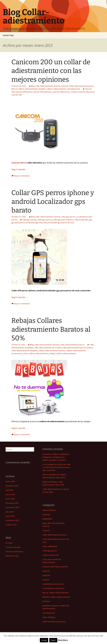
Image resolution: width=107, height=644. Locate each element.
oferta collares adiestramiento (36, 353)
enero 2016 (10, 481)
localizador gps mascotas (37, 223)
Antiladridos (48, 519)
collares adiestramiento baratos (52, 350)
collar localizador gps (83, 220)
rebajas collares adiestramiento (63, 353)
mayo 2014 (10, 516)
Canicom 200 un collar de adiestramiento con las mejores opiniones (51, 71)
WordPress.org (12, 556)
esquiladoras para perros (53, 584)
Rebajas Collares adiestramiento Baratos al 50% (51, 329)
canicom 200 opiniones (42, 92)
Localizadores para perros (53, 588)
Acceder (9, 543)
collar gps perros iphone (63, 220)
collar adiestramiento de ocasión (48, 348)
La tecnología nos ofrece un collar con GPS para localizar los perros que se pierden (57, 467)
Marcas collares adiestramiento (25, 89)
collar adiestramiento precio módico (77, 348)
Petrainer (46, 601)
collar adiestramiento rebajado (24, 350)
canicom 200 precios (61, 92)
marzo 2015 (10, 494)
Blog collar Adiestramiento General (45, 86)
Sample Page (8, 35)
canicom (65, 86)
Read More (63, 640)
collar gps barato (29, 220)
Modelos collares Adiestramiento (53, 89)
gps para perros (18, 223)
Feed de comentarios (15, 552)
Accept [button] (44, 640)
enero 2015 (10, 499)
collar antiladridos (50, 546)
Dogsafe (46, 571)
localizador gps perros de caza (61, 223)
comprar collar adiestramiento (55, 567)
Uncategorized (74, 89)
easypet (46, 580)
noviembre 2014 (12, 507)
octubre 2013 (11, 525)
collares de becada (51, 555)
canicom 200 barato (23, 92)
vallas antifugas (49, 617)
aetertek (46, 515)
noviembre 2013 (12, 520)
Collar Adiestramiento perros (81, 86)
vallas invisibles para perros (54, 622)
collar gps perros (68, 217)
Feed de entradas (13, 547)
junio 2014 (10, 512)
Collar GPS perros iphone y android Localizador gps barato (53, 202)
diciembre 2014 (12, 503)
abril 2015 (10, 490)
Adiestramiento (49, 510)
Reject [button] (53, 640)
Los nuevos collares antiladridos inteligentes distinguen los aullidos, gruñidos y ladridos (56, 457)
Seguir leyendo (20, 169)
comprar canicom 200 (80, 92)
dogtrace (46, 575)
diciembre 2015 (12, 486)
